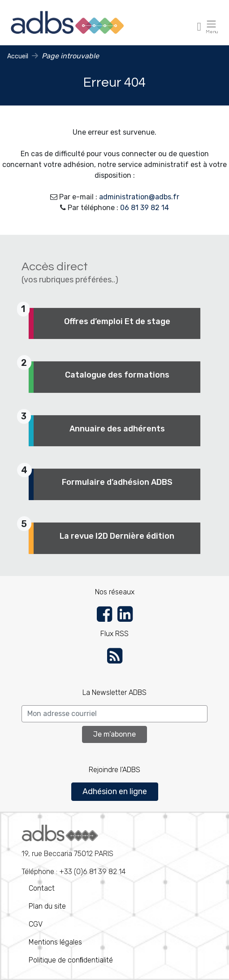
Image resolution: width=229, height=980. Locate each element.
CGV (36, 924)
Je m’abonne (114, 734)
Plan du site (47, 906)
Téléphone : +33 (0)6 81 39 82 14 (73, 850)
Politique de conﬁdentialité (71, 960)
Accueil (18, 56)
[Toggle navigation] (199, 26)
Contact (42, 888)
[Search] (114, 714)
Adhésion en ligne (115, 791)
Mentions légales (55, 942)
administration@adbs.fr (139, 197)
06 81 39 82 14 (145, 208)
